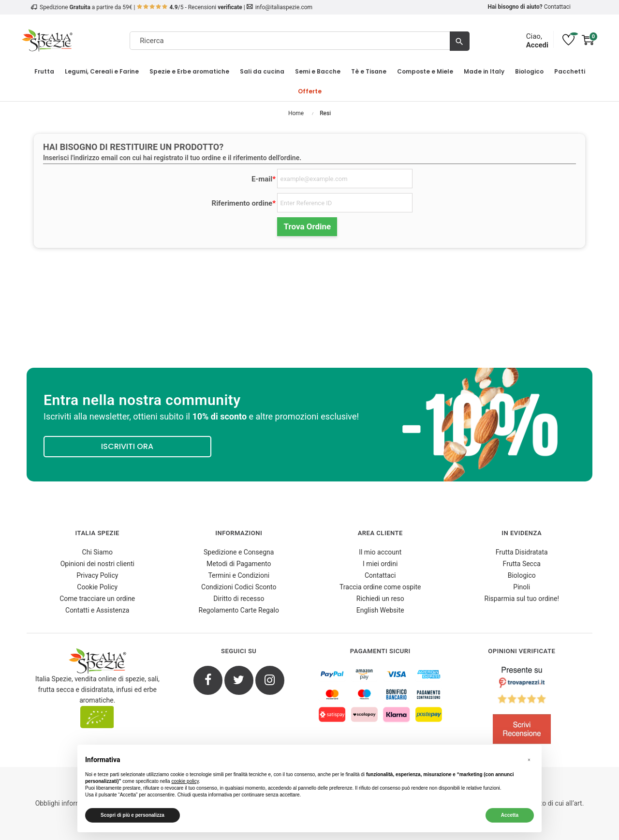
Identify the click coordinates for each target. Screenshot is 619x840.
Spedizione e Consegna (239, 552)
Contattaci (557, 7)
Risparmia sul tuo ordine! (522, 599)
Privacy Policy (97, 575)
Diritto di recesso (239, 599)
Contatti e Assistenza (97, 610)
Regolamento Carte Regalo (239, 610)
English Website (380, 610)
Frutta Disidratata (522, 552)
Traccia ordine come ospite (380, 587)
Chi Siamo (97, 552)
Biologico (522, 575)
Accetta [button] (510, 815)
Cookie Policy (97, 587)
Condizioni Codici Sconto (239, 587)
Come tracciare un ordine (97, 599)
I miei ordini (380, 564)
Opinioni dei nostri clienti (97, 564)
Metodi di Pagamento (239, 564)
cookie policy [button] (185, 781)
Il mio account (380, 552)
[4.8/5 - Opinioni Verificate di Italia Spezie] (522, 707)
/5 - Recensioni (190, 7)
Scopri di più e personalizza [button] (133, 815)
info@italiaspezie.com (284, 7)
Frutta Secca (522, 564)
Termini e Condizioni (239, 575)
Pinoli (522, 587)
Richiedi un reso (380, 599)
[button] (529, 760)
